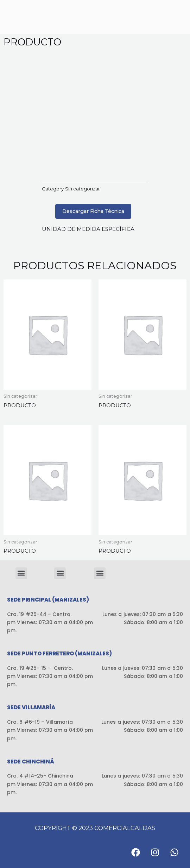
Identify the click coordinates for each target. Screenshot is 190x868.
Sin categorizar (83, 189)
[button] (21, 573)
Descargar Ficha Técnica (93, 211)
